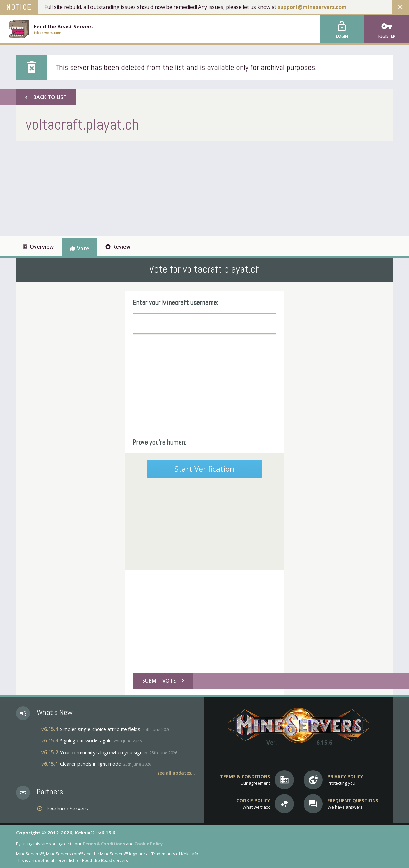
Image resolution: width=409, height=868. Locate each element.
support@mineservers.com (312, 7)
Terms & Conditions (104, 844)
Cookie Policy (149, 844)
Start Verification (204, 469)
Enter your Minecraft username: (175, 302)
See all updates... (176, 773)
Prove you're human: (159, 442)
